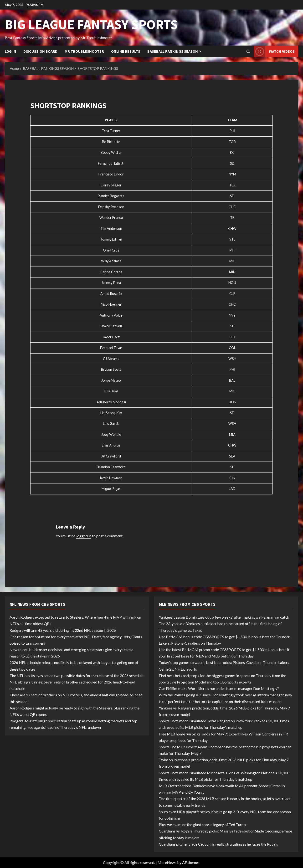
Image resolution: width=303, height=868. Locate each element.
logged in (84, 536)
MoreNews (167, 862)
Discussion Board (40, 51)
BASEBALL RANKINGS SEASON (173, 51)
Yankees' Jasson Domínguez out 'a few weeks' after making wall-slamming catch (224, 617)
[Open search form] (248, 51)
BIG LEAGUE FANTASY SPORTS (91, 24)
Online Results (126, 51)
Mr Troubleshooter (84, 51)
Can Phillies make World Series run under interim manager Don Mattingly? (219, 688)
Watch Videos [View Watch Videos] (274, 51)
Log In (10, 51)
